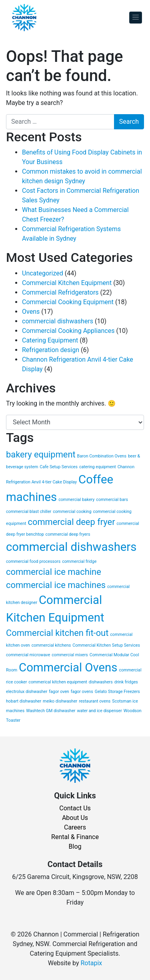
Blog (75, 846)
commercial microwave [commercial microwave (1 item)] (28, 655)
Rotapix (91, 963)
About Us (75, 818)
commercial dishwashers (58, 321)
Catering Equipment (50, 340)
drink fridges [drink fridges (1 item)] (126, 682)
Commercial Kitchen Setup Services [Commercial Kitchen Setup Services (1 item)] (106, 645)
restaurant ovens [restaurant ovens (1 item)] (95, 701)
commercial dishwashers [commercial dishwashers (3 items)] (71, 547)
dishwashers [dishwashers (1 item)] (101, 682)
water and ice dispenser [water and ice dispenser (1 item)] (99, 711)
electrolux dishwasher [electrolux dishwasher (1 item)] (27, 692)
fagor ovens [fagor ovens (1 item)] (82, 692)
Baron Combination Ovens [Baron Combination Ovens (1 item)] (102, 456)
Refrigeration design (51, 350)
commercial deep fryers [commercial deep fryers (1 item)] (68, 534)
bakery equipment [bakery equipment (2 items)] (41, 454)
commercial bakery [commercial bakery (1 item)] (76, 500)
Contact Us (75, 808)
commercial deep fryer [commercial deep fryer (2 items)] (72, 522)
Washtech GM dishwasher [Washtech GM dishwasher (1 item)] (51, 711)
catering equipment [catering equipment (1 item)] (98, 467)
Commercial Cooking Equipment (68, 302)
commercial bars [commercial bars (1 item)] (112, 500)
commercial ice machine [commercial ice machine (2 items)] (54, 572)
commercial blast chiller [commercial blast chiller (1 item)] (29, 512)
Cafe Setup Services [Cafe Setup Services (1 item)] (59, 467)
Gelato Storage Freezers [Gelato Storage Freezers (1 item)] (117, 692)
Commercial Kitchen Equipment (67, 283)
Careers (75, 827)
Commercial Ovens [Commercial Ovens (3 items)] (68, 667)
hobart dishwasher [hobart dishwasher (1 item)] (24, 701)
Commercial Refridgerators (60, 292)
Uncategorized (43, 273)
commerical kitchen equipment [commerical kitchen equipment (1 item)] (58, 682)
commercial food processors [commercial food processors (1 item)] (33, 561)
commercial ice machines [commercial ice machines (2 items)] (56, 585)
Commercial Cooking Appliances (68, 331)
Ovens (31, 312)
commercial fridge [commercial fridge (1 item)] (79, 561)
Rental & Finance (75, 837)
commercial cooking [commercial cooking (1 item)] (72, 512)
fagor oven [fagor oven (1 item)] (59, 692)
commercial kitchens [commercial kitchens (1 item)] (51, 645)
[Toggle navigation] (136, 18)
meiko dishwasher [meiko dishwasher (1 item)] (60, 701)
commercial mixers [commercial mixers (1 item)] (70, 655)
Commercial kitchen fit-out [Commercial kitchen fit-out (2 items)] (57, 633)
